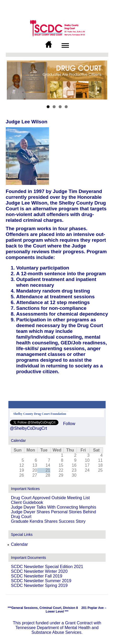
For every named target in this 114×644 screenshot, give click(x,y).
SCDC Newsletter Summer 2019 (41, 581)
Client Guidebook (27, 502)
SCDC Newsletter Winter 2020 (39, 571)
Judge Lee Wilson (27, 122)
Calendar (20, 544)
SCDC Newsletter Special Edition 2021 (47, 567)
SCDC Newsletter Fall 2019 (37, 576)
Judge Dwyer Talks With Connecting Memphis (54, 507)
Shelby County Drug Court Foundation (40, 414)
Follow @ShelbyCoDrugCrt (43, 426)
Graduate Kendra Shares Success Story (48, 521)
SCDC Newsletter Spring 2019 (39, 585)
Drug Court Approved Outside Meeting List (50, 498)
